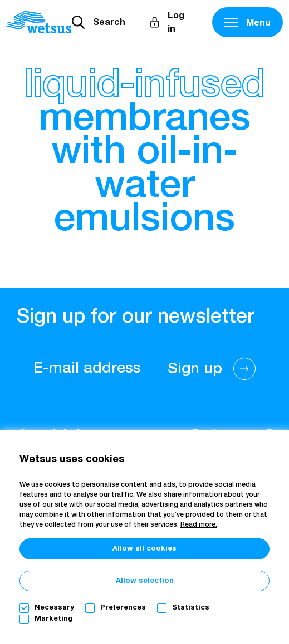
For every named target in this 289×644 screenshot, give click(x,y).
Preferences (123, 608)
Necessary (54, 608)
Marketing (54, 619)
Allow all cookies (144, 549)
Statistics (191, 608)
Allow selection (145, 581)
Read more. (199, 525)
